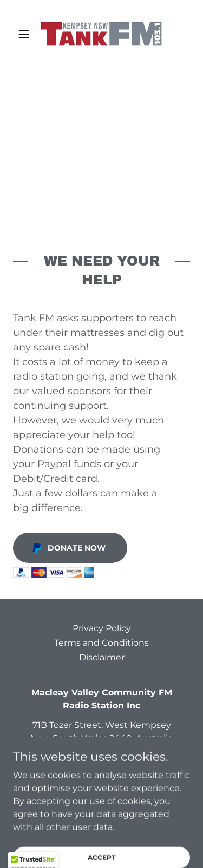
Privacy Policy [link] (102, 628)
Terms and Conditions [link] (101, 643)
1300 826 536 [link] (88, 757)
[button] (26, 34)
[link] (101, 34)
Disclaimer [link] (102, 657)
